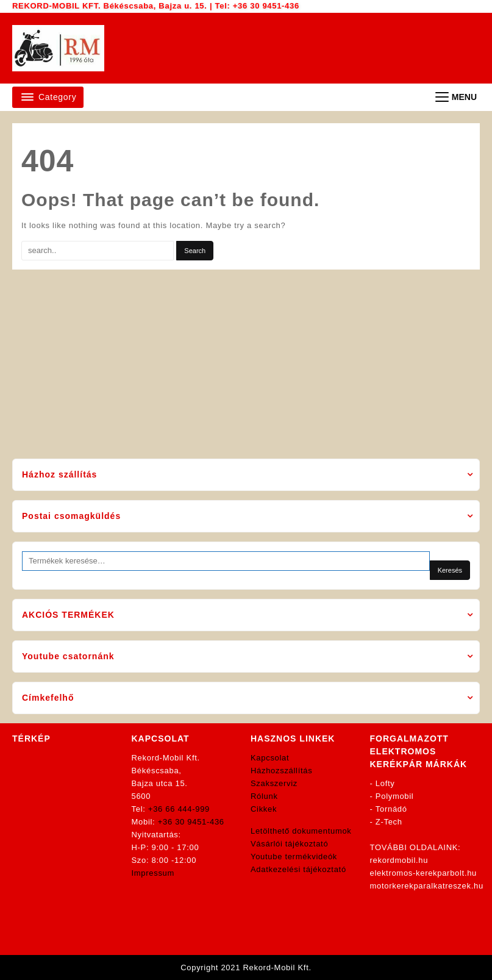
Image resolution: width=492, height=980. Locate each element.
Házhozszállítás (282, 771)
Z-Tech (389, 822)
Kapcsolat (270, 758)
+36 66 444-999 (179, 809)
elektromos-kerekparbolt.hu (424, 873)
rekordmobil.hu (399, 860)
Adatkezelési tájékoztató (298, 869)
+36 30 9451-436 (266, 6)
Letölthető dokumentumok (301, 831)
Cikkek (264, 809)
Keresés (450, 570)
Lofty (385, 783)
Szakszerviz (274, 783)
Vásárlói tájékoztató (289, 844)
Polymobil (395, 796)
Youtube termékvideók (294, 857)
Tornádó (391, 809)
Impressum (153, 873)
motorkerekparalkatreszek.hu (427, 886)
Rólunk (264, 796)
